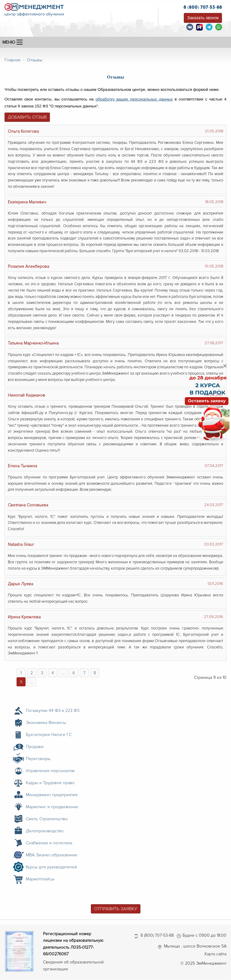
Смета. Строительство (47, 819)
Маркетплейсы (40, 879)
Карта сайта (216, 954)
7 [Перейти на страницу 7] (84, 673)
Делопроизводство (45, 831)
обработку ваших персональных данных (134, 99)
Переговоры (38, 759)
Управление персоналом (50, 771)
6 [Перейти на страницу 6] (74, 673)
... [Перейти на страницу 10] (32, 682)
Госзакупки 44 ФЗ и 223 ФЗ (53, 711)
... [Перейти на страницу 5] (63, 673)
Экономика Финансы (46, 723)
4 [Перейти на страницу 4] (53, 673)
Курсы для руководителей (51, 867)
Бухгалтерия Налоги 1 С (49, 735)
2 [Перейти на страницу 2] (32, 673)
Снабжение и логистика (49, 843)
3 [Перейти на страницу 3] (42, 673)
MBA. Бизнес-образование (52, 855)
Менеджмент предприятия (52, 795)
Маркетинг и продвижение (52, 807)
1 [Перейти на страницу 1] (21, 673)
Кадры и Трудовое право (50, 783)
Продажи (35, 747)
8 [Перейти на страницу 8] (95, 673)
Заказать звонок (203, 18)
